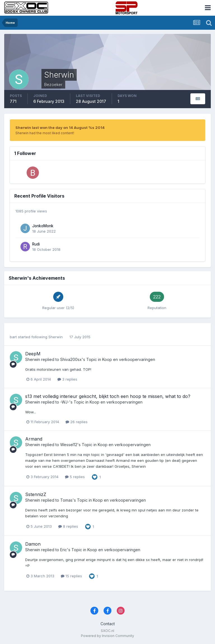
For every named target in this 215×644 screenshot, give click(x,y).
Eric (64, 550)
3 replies (67, 379)
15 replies (71, 576)
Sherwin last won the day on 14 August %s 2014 (60, 128)
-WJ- (65, 402)
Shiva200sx (71, 359)
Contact (108, 624)
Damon (33, 544)
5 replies (75, 477)
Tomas (66, 500)
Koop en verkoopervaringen (129, 359)
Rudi (36, 244)
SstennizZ (36, 494)
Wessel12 (69, 445)
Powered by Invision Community (107, 636)
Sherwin (56, 337)
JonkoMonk (43, 226)
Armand (34, 439)
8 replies (68, 526)
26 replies (77, 422)
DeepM (33, 354)
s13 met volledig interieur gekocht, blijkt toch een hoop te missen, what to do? (108, 396)
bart (13, 337)
